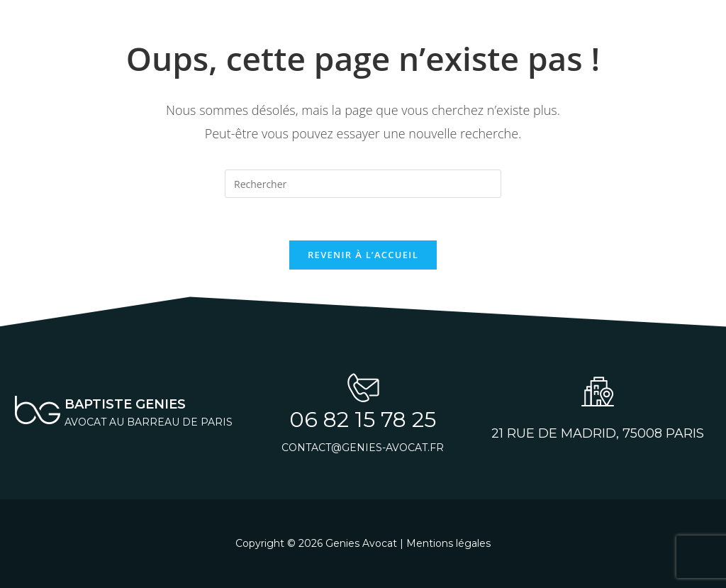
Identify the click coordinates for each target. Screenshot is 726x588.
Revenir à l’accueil (363, 255)
